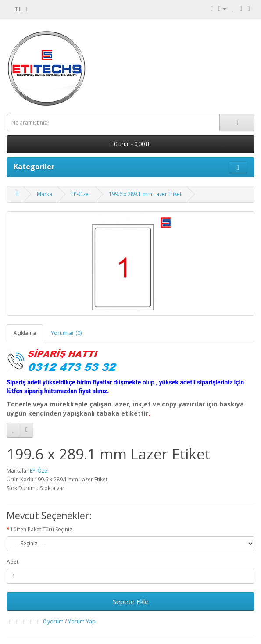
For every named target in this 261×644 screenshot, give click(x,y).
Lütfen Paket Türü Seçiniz (41, 529)
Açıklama (25, 333)
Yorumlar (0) (66, 333)
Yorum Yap (82, 621)
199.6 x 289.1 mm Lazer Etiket (145, 194)
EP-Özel (80, 194)
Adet (13, 562)
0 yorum (53, 621)
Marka (45, 194)
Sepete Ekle (131, 601)
